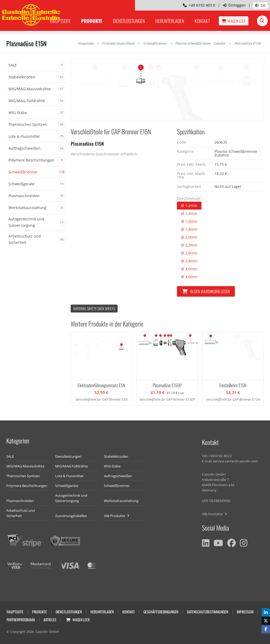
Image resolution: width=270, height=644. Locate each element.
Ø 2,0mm (189, 237)
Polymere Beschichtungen (27, 486)
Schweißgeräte (67, 486)
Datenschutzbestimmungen (208, 612)
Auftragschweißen (118, 476)
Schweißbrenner (155, 43)
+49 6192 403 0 (199, 5)
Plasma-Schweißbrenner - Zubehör (201, 43)
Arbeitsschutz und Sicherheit (21, 513)
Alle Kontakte (214, 514)
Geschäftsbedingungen (161, 612)
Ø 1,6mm (189, 221)
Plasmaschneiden (20, 501)
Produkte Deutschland (119, 43)
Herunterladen (170, 21)
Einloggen (234, 5)
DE (261, 5)
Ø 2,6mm (189, 253)
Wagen (234, 21)
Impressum (245, 612)
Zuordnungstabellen (71, 516)
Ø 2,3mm (189, 245)
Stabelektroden (116, 456)
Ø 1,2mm (189, 205)
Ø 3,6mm (189, 277)
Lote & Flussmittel (69, 476)
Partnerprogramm (21, 620)
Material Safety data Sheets (94, 308)
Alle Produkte (117, 516)
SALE (10, 456)
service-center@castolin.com (235, 461)
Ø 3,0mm (189, 269)
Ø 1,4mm (189, 213)
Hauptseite (86, 43)
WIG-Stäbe (112, 466)
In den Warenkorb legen (206, 291)
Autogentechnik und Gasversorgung (71, 498)
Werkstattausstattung (121, 501)
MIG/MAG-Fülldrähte (71, 466)
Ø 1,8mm (189, 229)
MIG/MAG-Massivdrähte (25, 466)
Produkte (92, 21)
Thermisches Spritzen (23, 476)
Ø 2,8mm (189, 261)
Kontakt (202, 21)
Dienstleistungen (129, 21)
